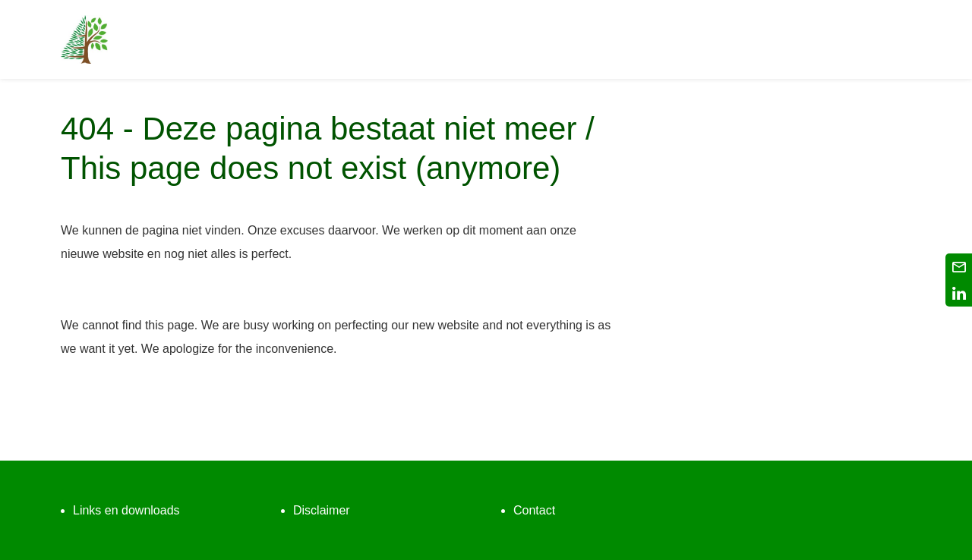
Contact (534, 510)
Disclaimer (322, 510)
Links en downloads (126, 510)
